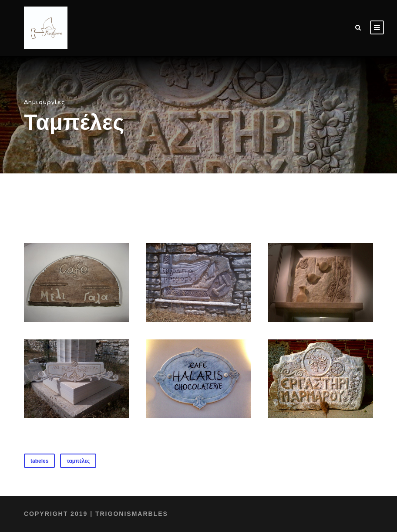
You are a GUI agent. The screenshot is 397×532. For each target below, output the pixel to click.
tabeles (39, 461)
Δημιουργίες (41, 102)
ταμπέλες (78, 461)
